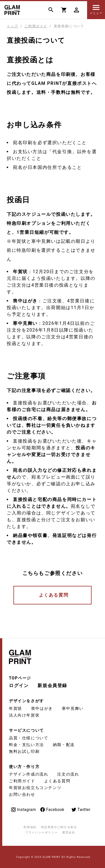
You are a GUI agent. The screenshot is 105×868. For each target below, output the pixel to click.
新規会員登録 (52, 685)
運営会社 (69, 832)
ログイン (19, 685)
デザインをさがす (26, 701)
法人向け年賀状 (24, 715)
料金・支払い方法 (26, 745)
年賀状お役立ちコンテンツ (35, 788)
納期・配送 (64, 745)
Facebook (52, 810)
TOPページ (20, 678)
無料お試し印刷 (24, 751)
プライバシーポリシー (41, 832)
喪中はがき (42, 708)
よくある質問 (54, 595)
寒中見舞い (73, 708)
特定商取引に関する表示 (59, 827)
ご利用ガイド (36, 26)
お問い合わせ (22, 794)
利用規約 (30, 827)
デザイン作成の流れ (29, 774)
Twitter (81, 810)
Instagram (23, 810)
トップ (12, 26)
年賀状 (16, 708)
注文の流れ (68, 774)
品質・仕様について (29, 738)
